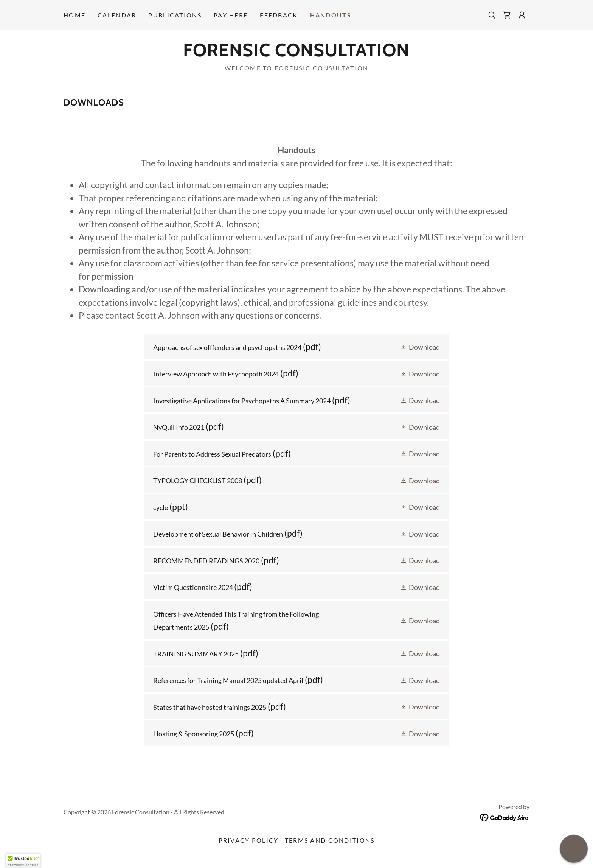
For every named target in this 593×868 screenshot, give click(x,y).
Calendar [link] (117, 15)
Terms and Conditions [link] (330, 840)
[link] (507, 15)
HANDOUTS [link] (331, 15)
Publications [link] (175, 15)
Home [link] (75, 15)
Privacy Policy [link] (249, 840)
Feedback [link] (279, 15)
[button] (522, 15)
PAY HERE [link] (231, 15)
